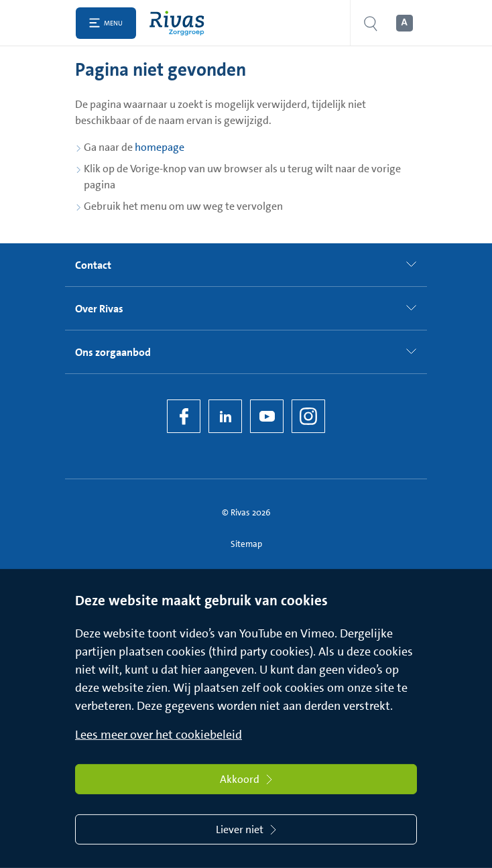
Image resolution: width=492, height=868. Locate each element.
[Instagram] (308, 416)
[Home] (180, 23)
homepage (160, 147)
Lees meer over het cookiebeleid (159, 735)
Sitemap (246, 544)
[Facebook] (184, 416)
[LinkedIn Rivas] (225, 416)
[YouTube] (267, 416)
